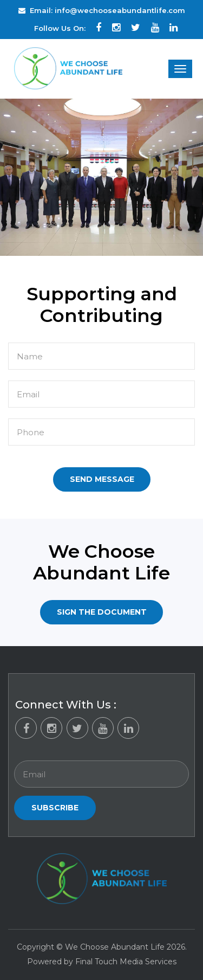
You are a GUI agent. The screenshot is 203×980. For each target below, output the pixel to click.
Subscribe (55, 808)
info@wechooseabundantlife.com (120, 10)
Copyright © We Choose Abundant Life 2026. (102, 947)
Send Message (102, 479)
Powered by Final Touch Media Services (102, 962)
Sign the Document (102, 612)
